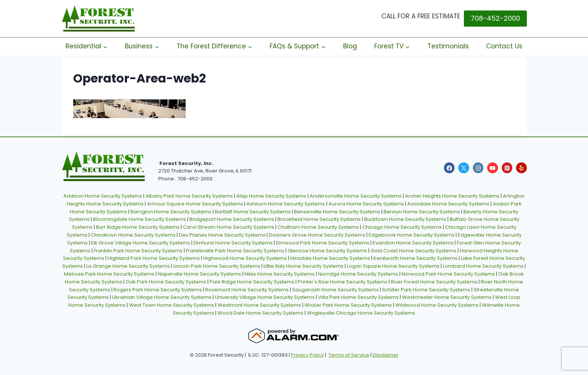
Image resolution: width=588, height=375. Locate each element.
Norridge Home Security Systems (358, 274)
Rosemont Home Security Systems (247, 290)
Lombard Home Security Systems (483, 266)
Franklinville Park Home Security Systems (235, 251)
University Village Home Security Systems (265, 297)
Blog (350, 46)
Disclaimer (386, 355)
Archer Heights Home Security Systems (452, 196)
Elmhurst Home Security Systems (233, 243)
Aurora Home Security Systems (366, 204)
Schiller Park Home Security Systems (426, 290)
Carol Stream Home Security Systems (229, 227)
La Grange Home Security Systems (128, 266)
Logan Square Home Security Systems (393, 266)
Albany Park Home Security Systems (189, 196)
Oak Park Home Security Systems (166, 282)
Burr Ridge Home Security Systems (138, 227)
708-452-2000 (495, 18)
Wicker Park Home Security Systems (348, 305)
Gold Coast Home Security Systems (413, 251)
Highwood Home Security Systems (245, 258)
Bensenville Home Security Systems (337, 212)
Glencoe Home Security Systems (327, 251)
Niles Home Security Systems (280, 274)
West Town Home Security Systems (172, 305)
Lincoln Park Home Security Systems (217, 266)
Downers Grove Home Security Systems (317, 235)
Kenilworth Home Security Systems (415, 258)
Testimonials (448, 46)
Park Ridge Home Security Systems (252, 282)
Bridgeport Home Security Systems (232, 219)
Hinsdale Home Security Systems (330, 258)
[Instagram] (478, 168)
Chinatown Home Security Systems (133, 235)
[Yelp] (521, 168)
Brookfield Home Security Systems (319, 219)
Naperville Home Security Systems (199, 274)
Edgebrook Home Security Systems (412, 235)
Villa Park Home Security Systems (358, 297)
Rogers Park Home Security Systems (158, 290)
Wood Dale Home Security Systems (260, 313)
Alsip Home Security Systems (271, 196)
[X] (464, 168)
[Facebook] (449, 168)
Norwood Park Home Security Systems (448, 274)
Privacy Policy (307, 355)
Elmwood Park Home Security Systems (323, 243)
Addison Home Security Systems (103, 196)
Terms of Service (349, 355)
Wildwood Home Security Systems (437, 305)
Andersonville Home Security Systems (356, 196)
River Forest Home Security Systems (434, 282)
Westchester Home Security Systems (447, 297)
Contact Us (504, 46)
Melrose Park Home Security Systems (109, 274)
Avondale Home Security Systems (448, 204)
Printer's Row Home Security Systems (343, 282)
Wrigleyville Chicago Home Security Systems (361, 313)
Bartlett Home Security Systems (253, 212)
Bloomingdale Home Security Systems (139, 219)
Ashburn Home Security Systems (286, 204)
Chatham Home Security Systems (318, 227)
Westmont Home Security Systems (259, 305)
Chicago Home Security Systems (402, 227)
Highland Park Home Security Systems (154, 258)
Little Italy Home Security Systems (304, 266)
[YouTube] (493, 168)
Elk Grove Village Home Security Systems (141, 243)
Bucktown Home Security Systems (405, 219)
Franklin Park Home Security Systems (138, 251)
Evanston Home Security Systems (413, 243)
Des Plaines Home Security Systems (222, 235)
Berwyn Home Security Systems (422, 212)
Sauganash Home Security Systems (335, 290)
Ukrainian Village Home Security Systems (162, 297)
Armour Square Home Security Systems (195, 204)
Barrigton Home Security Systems (171, 212)
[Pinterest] (507, 168)
